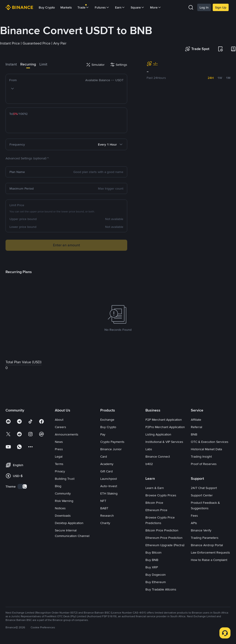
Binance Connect (158, 456)
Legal (59, 456)
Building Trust (65, 479)
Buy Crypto (47, 7)
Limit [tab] (43, 64)
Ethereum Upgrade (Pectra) (165, 545)
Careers (60, 427)
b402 (149, 464)
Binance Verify (201, 530)
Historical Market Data (206, 449)
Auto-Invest (109, 486)
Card (104, 456)
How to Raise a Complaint (209, 560)
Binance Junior (111, 449)
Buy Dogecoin (156, 575)
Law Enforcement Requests (210, 552)
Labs (149, 449)
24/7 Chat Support (204, 488)
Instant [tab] (11, 64)
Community (63, 493)
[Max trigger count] (79, 188)
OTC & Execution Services (210, 442)
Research (107, 516)
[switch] (22, 486)
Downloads (63, 516)
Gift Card (106, 471)
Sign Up (221, 7)
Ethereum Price (156, 510)
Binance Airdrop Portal (207, 545)
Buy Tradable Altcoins (161, 589)
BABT (104, 508)
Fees (194, 516)
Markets (66, 7)
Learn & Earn (155, 488)
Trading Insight (201, 456)
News (59, 442)
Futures (102, 7)
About (59, 420)
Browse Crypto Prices (161, 495)
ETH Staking (109, 493)
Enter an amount (66, 245)
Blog (58, 486)
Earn (120, 7)
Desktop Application (69, 523)
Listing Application (158, 434)
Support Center (202, 495)
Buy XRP (152, 567)
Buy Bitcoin (153, 552)
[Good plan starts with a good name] (75, 172)
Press (59, 449)
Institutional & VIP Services (164, 442)
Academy (107, 464)
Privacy (60, 471)
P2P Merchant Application (164, 420)
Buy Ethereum (156, 582)
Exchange (107, 420)
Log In (204, 7)
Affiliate (196, 420)
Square (138, 7)
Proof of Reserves (204, 464)
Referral (196, 427)
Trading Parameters (205, 538)
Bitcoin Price (154, 503)
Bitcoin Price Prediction (162, 530)
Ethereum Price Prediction (164, 538)
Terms (59, 464)
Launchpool (109, 479)
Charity (105, 523)
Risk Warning (64, 501)
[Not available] (81, 219)
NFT (103, 501)
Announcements (67, 434)
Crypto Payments (112, 442)
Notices (60, 508)
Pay (103, 434)
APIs (194, 523)
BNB (194, 434)
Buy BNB (152, 560)
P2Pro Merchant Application (165, 427)
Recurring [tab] (28, 64)
